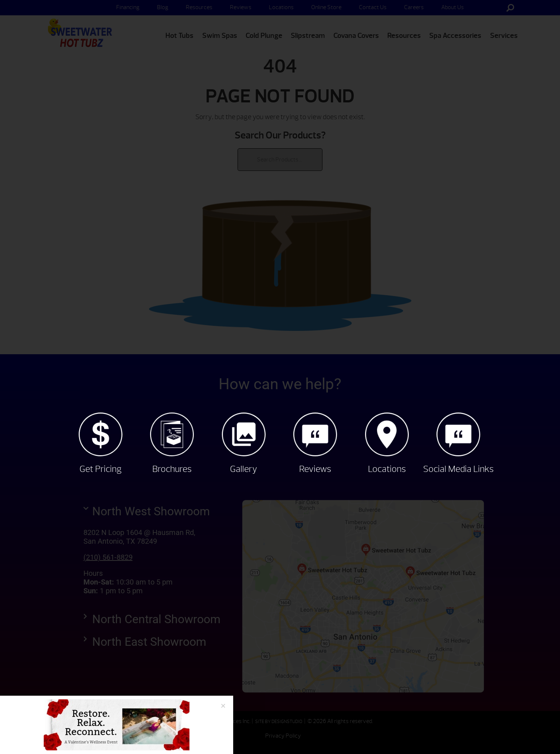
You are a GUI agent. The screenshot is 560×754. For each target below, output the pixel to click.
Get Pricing (101, 469)
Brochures (172, 469)
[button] (223, 706)
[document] (280, 377)
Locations (387, 469)
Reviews (315, 469)
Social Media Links (458, 469)
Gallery (244, 469)
